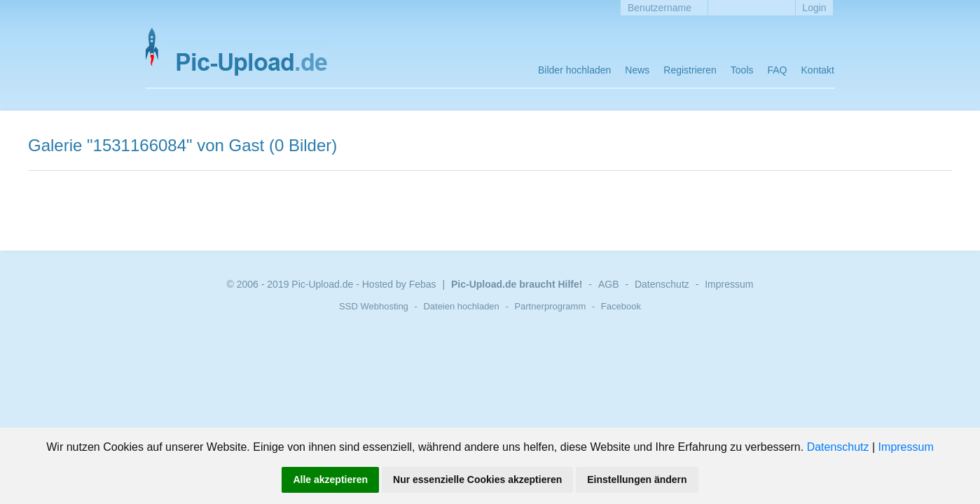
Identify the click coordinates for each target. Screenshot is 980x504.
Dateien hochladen (461, 306)
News (637, 70)
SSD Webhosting (374, 306)
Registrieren (690, 70)
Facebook (621, 306)
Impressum (906, 447)
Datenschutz (838, 447)
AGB (609, 284)
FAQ (778, 70)
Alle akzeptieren (330, 479)
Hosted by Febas (399, 284)
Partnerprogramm (550, 306)
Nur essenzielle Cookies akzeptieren (477, 479)
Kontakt (818, 70)
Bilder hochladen (574, 70)
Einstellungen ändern (637, 479)
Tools (742, 70)
